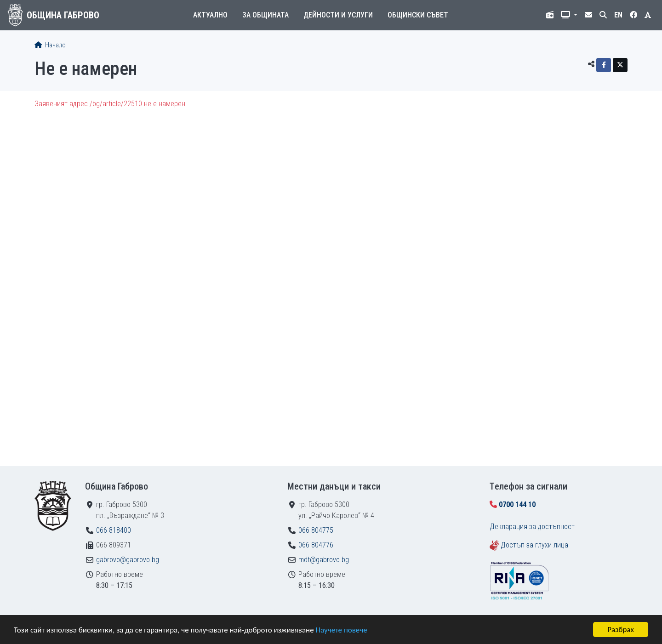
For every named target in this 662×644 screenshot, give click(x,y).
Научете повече (341, 630)
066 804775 (316, 530)
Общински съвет (418, 15)
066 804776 (316, 545)
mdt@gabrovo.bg (324, 560)
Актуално (210, 15)
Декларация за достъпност (532, 527)
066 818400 (114, 530)
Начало (50, 45)
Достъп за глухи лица (534, 545)
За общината (265, 15)
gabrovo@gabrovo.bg (128, 560)
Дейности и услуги (338, 15)
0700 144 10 (517, 504)
